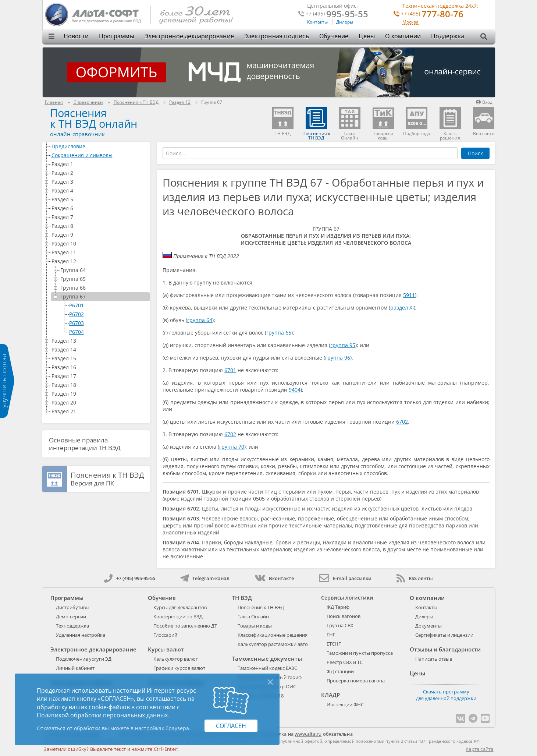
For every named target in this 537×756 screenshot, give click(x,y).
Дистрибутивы (73, 607)
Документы (428, 626)
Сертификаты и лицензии (444, 635)
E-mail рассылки (345, 578)
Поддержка (448, 36)
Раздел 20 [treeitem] (99, 402)
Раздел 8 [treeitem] (99, 226)
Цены (367, 36)
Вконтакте (274, 578)
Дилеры (345, 22)
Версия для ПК (107, 479)
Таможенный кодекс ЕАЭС (267, 668)
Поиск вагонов (344, 616)
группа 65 (279, 333)
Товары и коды (255, 626)
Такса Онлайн (253, 617)
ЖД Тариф (338, 607)
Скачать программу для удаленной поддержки (446, 695)
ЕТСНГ (334, 644)
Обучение (334, 36)
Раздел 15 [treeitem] (99, 358)
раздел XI (402, 308)
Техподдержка (72, 626)
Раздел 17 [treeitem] (99, 376)
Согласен (231, 726)
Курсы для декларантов (180, 607)
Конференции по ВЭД (178, 617)
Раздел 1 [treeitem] (99, 164)
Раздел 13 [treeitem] (99, 341)
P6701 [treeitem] (77, 305)
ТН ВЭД (242, 598)
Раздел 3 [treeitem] (99, 182)
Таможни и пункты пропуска (360, 653)
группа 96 (338, 358)
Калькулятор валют (176, 659)
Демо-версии (71, 617)
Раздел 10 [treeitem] (99, 243)
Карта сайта (479, 749)
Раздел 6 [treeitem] (99, 208)
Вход (484, 102)
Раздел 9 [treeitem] (99, 235)
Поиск (475, 153)
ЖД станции (340, 671)
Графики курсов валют (179, 668)
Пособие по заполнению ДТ (185, 626)
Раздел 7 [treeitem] (99, 217)
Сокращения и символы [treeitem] (99, 155)
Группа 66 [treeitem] (104, 288)
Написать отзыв (434, 659)
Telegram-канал (205, 578)
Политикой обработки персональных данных (102, 715)
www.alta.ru (308, 734)
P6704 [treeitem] (77, 332)
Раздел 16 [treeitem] (99, 367)
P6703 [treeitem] (77, 323)
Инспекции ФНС (345, 704)
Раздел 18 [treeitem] (99, 385)
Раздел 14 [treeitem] (99, 349)
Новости (76, 36)
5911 (409, 295)
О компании (403, 36)
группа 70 (232, 447)
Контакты (317, 22)
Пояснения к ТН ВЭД (261, 607)
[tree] (96, 279)
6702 (402, 422)
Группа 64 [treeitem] (104, 270)
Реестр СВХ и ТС (345, 662)
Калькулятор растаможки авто (273, 644)
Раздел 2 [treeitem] (99, 173)
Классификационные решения (273, 635)
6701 (230, 370)
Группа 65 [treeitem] (104, 279)
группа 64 (200, 320)
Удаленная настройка (81, 635)
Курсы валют (166, 649)
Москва (410, 22)
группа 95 (343, 345)
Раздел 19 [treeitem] (99, 394)
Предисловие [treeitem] (99, 146)
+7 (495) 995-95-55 (130, 578)
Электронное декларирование (189, 36)
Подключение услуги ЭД (84, 659)
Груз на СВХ (340, 625)
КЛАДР (330, 695)
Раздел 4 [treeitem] (99, 190)
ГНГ (331, 635)
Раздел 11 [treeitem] (99, 252)
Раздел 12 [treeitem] (99, 261)
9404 (295, 390)
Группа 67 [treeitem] (104, 296)
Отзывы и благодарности (445, 649)
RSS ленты (415, 578)
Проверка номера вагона (356, 681)
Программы (117, 36)
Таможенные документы (267, 658)
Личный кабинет (75, 668)
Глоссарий (165, 635)
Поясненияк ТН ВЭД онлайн (94, 118)
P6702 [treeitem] (77, 314)
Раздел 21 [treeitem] (99, 411)
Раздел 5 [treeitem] (99, 199)
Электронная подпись (277, 36)
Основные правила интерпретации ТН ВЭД (85, 444)
